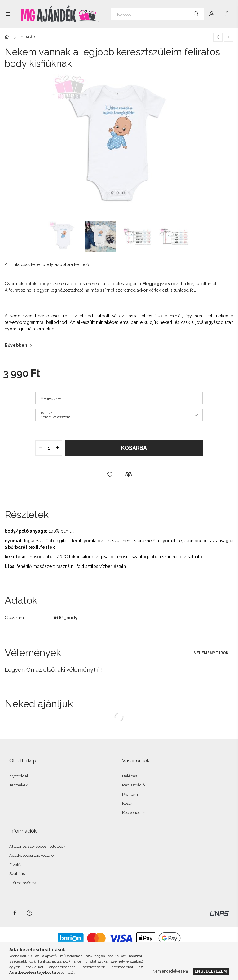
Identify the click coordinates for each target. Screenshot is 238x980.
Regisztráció (133, 785)
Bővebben (16, 345)
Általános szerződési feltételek (37, 846)
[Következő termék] (229, 37)
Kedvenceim (134, 813)
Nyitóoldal (19, 776)
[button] (110, 475)
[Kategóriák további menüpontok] (8, 14)
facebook (15, 913)
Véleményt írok (211, 653)
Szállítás (17, 874)
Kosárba (134, 448)
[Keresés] (157, 14)
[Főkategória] (8, 37)
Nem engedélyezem (170, 971)
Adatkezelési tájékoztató (31, 855)
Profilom (130, 794)
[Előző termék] (218, 37)
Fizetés (16, 865)
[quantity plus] (57, 448)
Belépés (130, 776)
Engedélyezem (211, 971)
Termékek (18, 785)
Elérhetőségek (23, 883)
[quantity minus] (40, 448)
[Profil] (212, 14)
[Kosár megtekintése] (227, 14)
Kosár (127, 803)
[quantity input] (49, 448)
